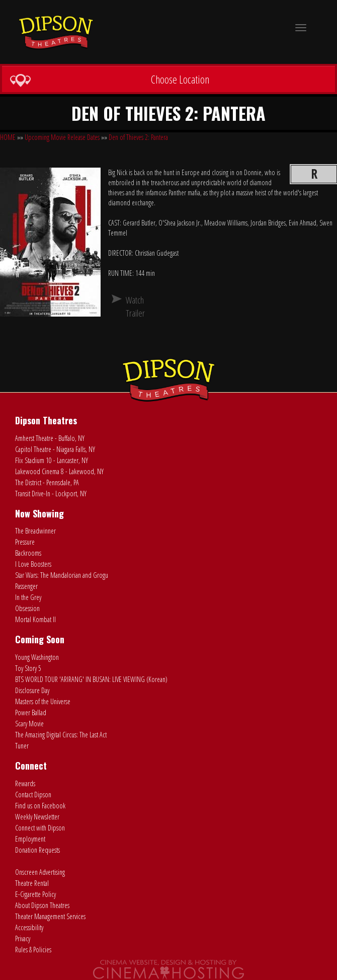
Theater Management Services (50, 916)
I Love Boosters (33, 564)
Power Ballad (31, 712)
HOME (8, 137)
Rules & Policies (33, 950)
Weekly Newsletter (37, 817)
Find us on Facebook (40, 806)
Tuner (22, 746)
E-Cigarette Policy (35, 894)
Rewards (25, 783)
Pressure (25, 542)
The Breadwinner (35, 531)
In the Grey (28, 597)
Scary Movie (29, 724)
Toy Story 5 (28, 668)
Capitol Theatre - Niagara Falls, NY (55, 449)
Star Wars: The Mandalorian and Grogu (62, 575)
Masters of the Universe (43, 701)
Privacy (23, 938)
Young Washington (37, 657)
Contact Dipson (33, 795)
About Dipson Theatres (42, 905)
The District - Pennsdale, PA (47, 482)
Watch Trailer (130, 307)
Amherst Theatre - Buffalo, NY (50, 438)
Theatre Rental (32, 883)
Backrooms (28, 553)
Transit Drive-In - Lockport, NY (51, 494)
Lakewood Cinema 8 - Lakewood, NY (59, 471)
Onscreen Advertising (40, 872)
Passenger (26, 586)
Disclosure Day (32, 690)
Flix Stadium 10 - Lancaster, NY (52, 460)
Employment (30, 839)
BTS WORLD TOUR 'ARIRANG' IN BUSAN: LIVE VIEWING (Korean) (91, 679)
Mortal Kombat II (35, 619)
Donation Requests (37, 850)
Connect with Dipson (40, 828)
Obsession (27, 608)
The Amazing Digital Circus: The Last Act (61, 735)
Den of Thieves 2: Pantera (138, 137)
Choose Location (109, 80)
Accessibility (29, 927)
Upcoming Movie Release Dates (62, 137)
